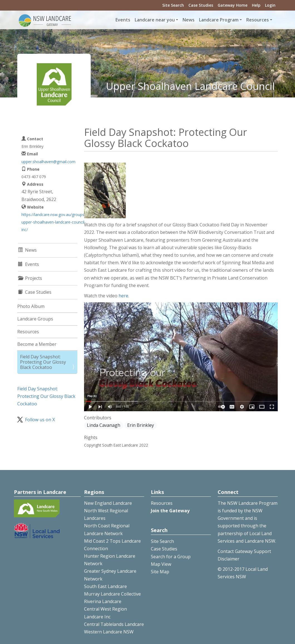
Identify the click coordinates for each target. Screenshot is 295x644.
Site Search (173, 5)
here (123, 296)
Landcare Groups (35, 319)
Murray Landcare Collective (112, 594)
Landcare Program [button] (219, 20)
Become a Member (37, 344)
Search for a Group (171, 557)
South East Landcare (105, 586)
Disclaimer (228, 559)
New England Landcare (108, 503)
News (189, 20)
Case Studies (201, 5)
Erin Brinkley (141, 425)
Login (270, 5)
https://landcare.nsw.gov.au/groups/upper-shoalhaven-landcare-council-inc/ (54, 222)
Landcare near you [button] (155, 20)
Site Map (160, 572)
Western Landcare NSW (109, 632)
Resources (28, 332)
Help (256, 5)
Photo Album (31, 306)
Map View (161, 564)
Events (123, 20)
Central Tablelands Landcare (114, 624)
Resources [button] (258, 20)
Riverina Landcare (103, 601)
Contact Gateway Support (244, 551)
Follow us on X (40, 420)
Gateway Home (233, 5)
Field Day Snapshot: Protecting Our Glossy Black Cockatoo (43, 362)
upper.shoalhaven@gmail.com (48, 162)
